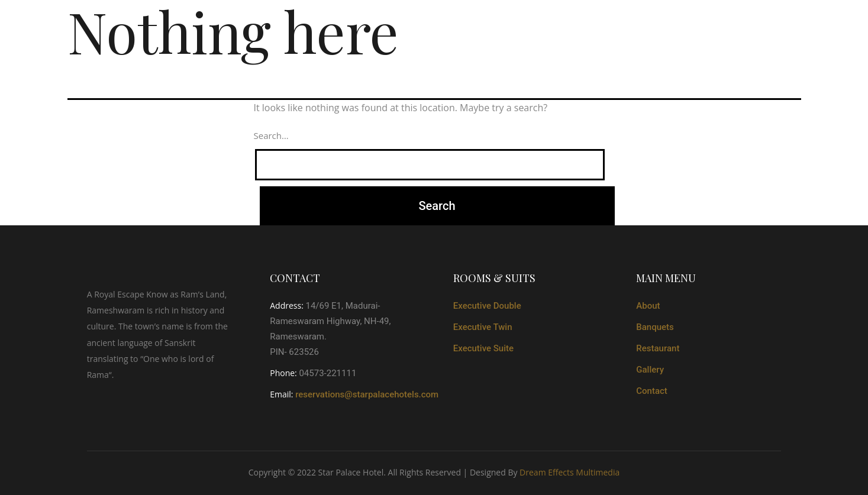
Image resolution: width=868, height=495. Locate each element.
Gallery (650, 370)
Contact (652, 391)
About (648, 306)
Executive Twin (483, 327)
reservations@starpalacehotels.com (367, 394)
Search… (271, 135)
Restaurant (658, 348)
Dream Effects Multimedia (569, 472)
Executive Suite (483, 348)
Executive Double (487, 306)
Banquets (655, 327)
